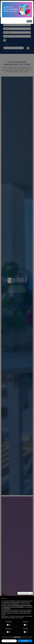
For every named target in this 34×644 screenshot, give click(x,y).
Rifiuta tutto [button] (9, 641)
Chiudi (29, 21)
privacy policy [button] (16, 602)
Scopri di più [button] (17, 637)
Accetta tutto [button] (25, 641)
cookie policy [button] (7, 609)
